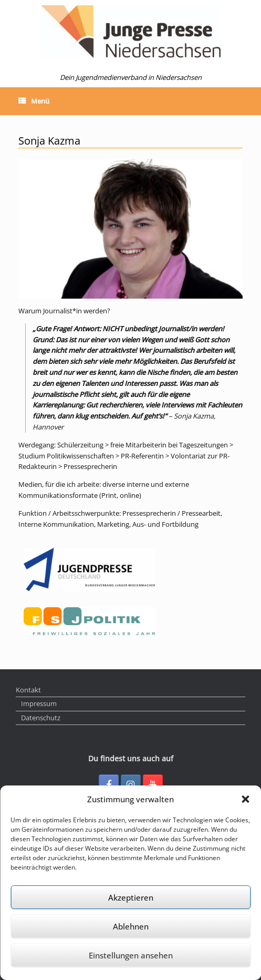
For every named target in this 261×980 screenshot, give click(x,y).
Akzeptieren (131, 897)
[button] (245, 799)
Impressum (39, 703)
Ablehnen (131, 926)
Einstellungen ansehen (131, 955)
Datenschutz (41, 718)
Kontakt (28, 690)
